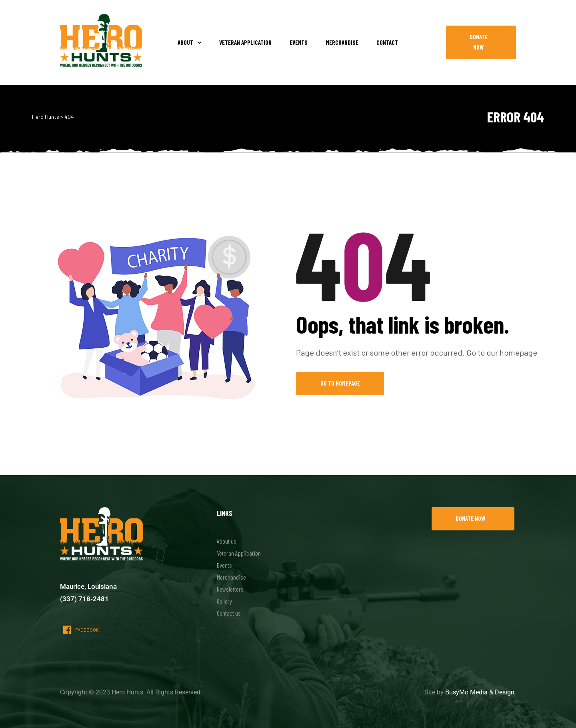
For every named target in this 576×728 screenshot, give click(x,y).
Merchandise (342, 42)
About (189, 42)
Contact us (229, 613)
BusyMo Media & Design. (481, 692)
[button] (481, 42)
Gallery (224, 601)
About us (227, 541)
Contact (387, 42)
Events (299, 42)
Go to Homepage (340, 383)
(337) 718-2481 (84, 599)
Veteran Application (245, 42)
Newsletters (230, 589)
